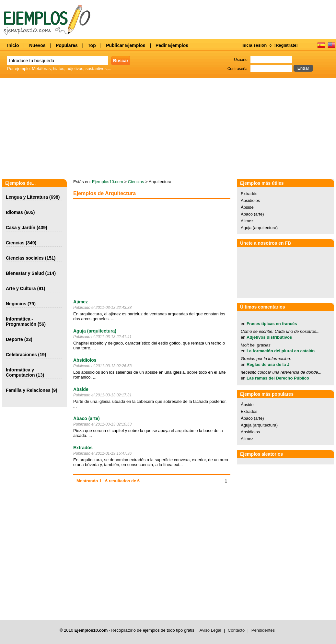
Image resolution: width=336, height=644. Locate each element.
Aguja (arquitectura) (95, 331)
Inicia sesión (254, 45)
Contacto (236, 630)
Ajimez (81, 302)
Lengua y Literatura (27, 197)
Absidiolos (85, 360)
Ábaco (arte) (87, 418)
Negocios (16, 304)
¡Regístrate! (286, 45)
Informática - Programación (21, 322)
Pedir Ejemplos (172, 45)
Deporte (14, 339)
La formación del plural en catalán (281, 351)
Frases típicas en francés (272, 324)
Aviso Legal (210, 630)
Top (92, 45)
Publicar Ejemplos (126, 45)
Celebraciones (21, 355)
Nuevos (37, 45)
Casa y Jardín (21, 228)
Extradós (83, 448)
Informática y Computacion (20, 372)
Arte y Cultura (21, 288)
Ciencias (15, 243)
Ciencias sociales (25, 258)
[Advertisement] (128, 249)
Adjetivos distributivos (269, 337)
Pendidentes (263, 630)
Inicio (13, 45)
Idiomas (14, 212)
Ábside (81, 389)
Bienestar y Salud (25, 273)
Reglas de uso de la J (268, 364)
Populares (67, 45)
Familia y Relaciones (28, 390)
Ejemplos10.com (108, 182)
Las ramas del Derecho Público (278, 378)
